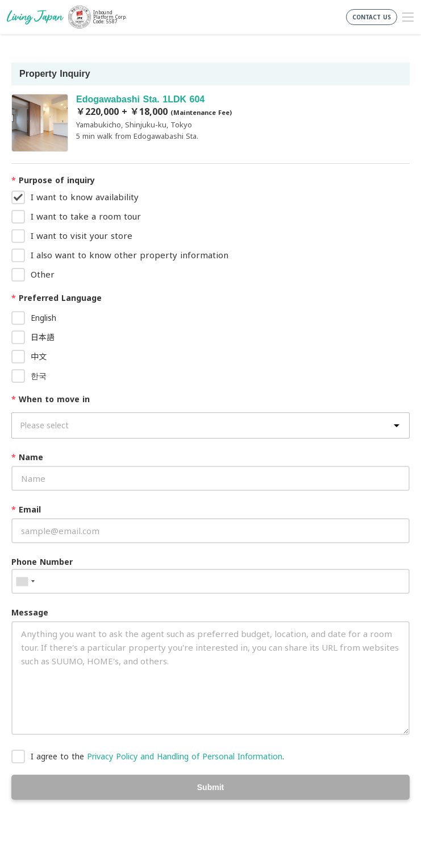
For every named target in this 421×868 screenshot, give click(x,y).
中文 (39, 356)
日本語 (43, 337)
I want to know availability (85, 197)
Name (27, 457)
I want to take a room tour (86, 216)
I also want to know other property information (130, 255)
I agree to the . (157, 756)
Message (30, 612)
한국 (39, 376)
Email (26, 509)
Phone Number (42, 562)
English (43, 318)
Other (43, 274)
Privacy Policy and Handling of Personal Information (185, 756)
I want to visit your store (82, 235)
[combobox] (25, 581)
